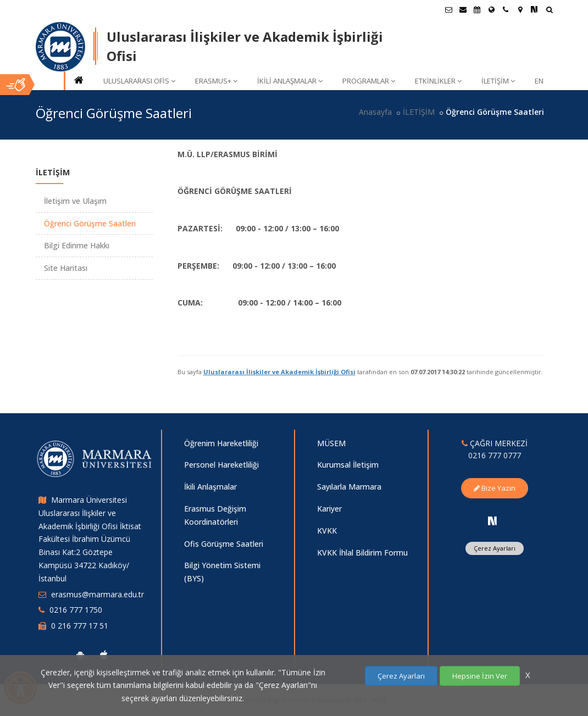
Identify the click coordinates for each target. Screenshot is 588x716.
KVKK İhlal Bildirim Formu (362, 553)
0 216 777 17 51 (80, 626)
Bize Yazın (495, 488)
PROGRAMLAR (369, 81)
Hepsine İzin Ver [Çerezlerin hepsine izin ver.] (480, 676)
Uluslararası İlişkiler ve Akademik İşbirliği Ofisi (279, 372)
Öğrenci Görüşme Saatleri (90, 223)
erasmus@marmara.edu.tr (98, 594)
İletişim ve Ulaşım (75, 201)
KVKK (327, 531)
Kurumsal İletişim (348, 465)
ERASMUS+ (216, 81)
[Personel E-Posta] (463, 9)
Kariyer (329, 509)
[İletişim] (506, 9)
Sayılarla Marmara (349, 487)
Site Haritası (66, 268)
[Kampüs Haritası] (520, 9)
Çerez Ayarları (495, 548)
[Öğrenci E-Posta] (448, 9)
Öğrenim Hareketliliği (221, 443)
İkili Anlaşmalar (210, 487)
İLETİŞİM (498, 81)
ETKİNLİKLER (438, 81)
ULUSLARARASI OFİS (139, 81)
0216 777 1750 (76, 610)
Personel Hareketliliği (221, 465)
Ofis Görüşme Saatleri (224, 544)
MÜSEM (331, 443)
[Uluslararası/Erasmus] (491, 9)
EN (539, 81)
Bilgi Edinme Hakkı (77, 245)
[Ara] (549, 11)
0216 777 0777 (495, 455)
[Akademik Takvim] (477, 9)
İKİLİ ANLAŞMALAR (290, 81)
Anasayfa (375, 112)
